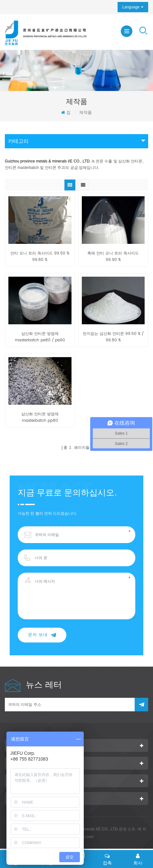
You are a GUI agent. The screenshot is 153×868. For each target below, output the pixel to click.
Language (131, 7)
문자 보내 (42, 635)
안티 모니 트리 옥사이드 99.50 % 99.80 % (40, 257)
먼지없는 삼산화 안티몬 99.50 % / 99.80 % (113, 337)
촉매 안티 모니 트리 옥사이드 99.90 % (113, 257)
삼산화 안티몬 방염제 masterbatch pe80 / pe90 (40, 337)
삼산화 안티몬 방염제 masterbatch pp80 (40, 417)
